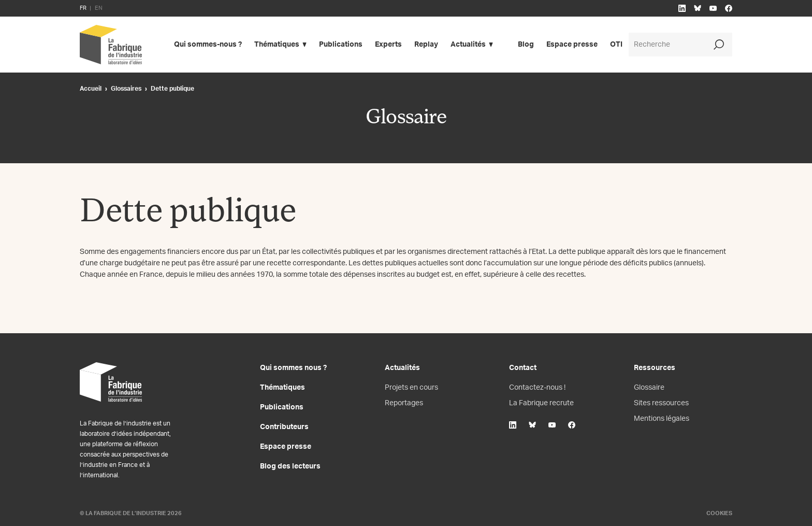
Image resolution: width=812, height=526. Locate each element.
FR (83, 8)
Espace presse (572, 45)
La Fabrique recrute (541, 403)
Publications (341, 45)
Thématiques (277, 45)
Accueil (91, 89)
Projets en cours (411, 388)
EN (99, 8)
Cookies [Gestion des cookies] (719, 513)
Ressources (655, 368)
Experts (388, 45)
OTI (616, 45)
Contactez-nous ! (537, 388)
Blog (526, 45)
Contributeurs (284, 427)
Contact (523, 368)
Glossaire (649, 388)
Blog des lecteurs (290, 466)
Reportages (404, 403)
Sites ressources (661, 403)
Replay (426, 45)
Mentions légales (662, 419)
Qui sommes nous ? (293, 368)
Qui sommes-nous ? (208, 45)
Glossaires (126, 89)
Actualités (468, 45)
